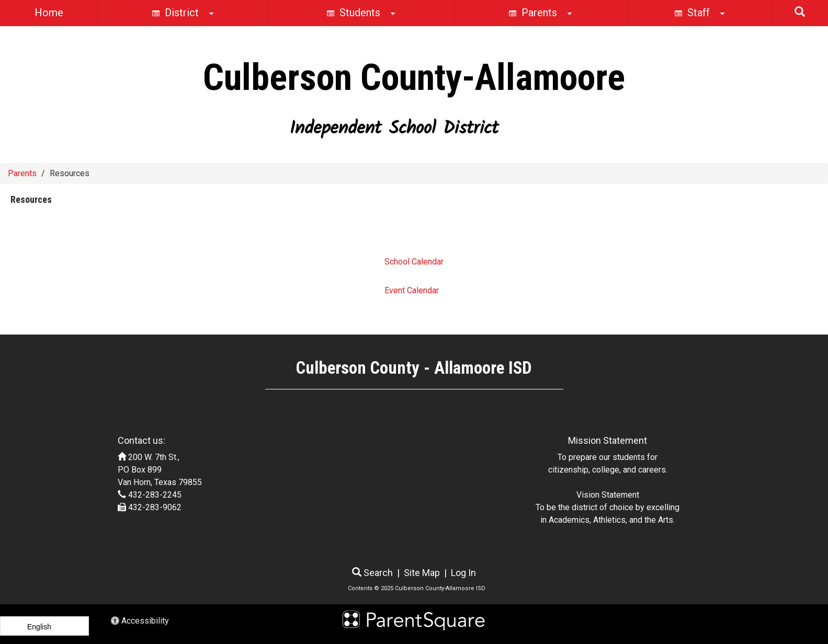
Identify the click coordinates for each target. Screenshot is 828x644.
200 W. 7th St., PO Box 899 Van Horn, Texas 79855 (160, 470)
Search (372, 573)
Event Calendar (412, 290)
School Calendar (414, 262)
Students (361, 14)
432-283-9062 (155, 507)
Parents (540, 14)
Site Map (422, 573)
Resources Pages (53, 233)
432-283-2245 (155, 495)
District (183, 14)
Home (49, 13)
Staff (700, 14)
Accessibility (140, 621)
